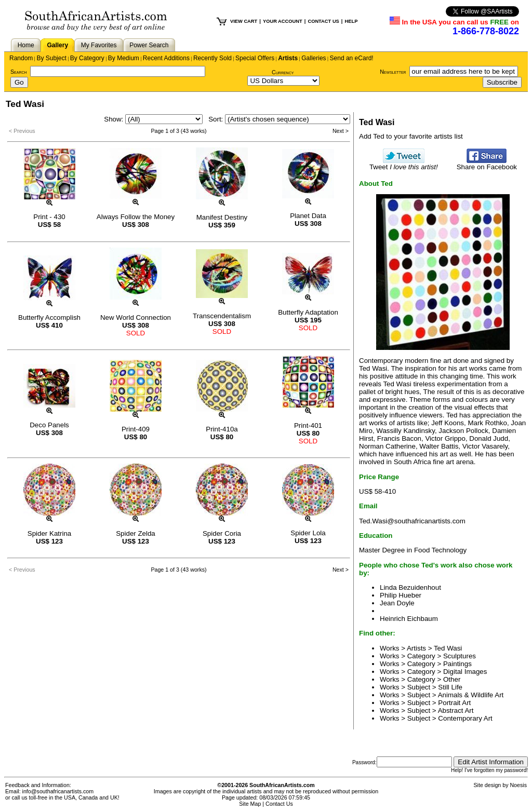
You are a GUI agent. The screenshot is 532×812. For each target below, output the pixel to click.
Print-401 (308, 425)
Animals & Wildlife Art (471, 695)
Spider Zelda (136, 533)
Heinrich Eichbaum (409, 619)
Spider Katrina (49, 533)
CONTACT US (323, 21)
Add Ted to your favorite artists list (411, 136)
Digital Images (465, 672)
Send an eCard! (352, 58)
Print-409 (136, 429)
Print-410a (222, 429)
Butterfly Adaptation (308, 312)
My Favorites (99, 45)
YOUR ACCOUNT (283, 21)
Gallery (57, 45)
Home (26, 45)
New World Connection (136, 317)
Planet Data (308, 216)
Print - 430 (49, 217)
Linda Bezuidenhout (410, 587)
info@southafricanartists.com (58, 791)
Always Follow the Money (136, 217)
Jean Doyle (397, 603)
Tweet (404, 164)
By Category (87, 58)
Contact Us (279, 804)
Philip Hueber (401, 595)
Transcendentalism (222, 316)
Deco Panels (49, 425)
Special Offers (255, 58)
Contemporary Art (465, 718)
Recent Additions (166, 58)
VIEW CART (244, 21)
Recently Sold (212, 58)
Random (21, 58)
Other (452, 679)
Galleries (314, 58)
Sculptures (460, 656)
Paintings (457, 664)
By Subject (51, 58)
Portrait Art (454, 703)
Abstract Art (456, 711)
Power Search (149, 45)
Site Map (250, 804)
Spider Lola (308, 533)
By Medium (124, 58)
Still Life (450, 687)
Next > (341, 131)
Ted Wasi (448, 648)
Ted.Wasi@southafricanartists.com (412, 521)
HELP (351, 21)
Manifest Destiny (222, 217)
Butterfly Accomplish (49, 317)
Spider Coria (222, 533)
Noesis (518, 785)
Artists (288, 58)
